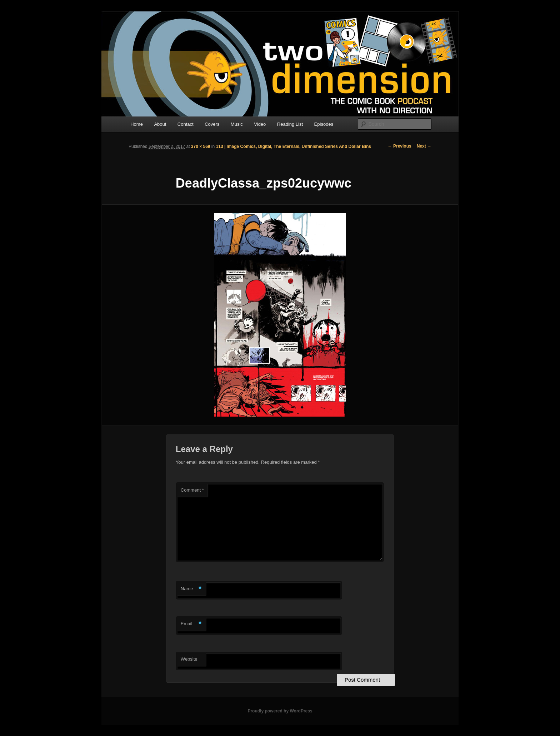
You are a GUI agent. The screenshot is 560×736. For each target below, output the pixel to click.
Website (189, 659)
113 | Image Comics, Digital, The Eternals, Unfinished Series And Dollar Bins (294, 146)
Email (191, 624)
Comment (192, 490)
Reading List (290, 124)
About (160, 124)
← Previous (400, 146)
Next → (424, 146)
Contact (186, 124)
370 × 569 (201, 146)
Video (260, 124)
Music (237, 124)
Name (191, 589)
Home (137, 124)
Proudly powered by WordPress (280, 711)
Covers (212, 124)
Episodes (324, 124)
